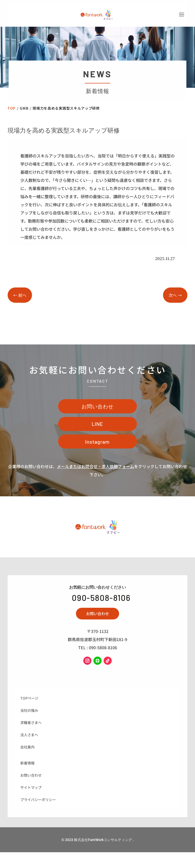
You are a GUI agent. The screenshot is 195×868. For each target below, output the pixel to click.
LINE (98, 440)
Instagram (98, 460)
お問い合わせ (97, 420)
